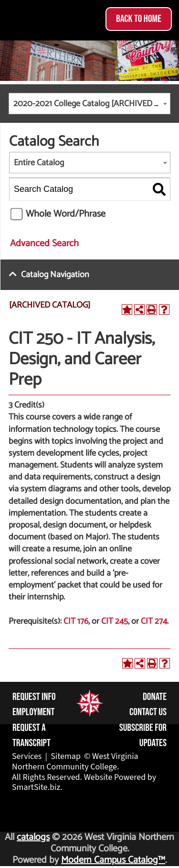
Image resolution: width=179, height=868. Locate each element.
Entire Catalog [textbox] (39, 163)
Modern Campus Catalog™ (113, 860)
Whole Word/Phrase (66, 214)
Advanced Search (44, 244)
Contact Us (148, 712)
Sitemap (66, 756)
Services (27, 756)
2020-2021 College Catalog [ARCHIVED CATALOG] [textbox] (92, 104)
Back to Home (139, 19)
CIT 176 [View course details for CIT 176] (76, 621)
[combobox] (89, 104)
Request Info (34, 697)
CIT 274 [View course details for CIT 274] (154, 621)
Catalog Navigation (55, 275)
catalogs (33, 837)
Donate (155, 697)
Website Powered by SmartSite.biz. (84, 783)
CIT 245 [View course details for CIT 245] (115, 621)
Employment (33, 712)
